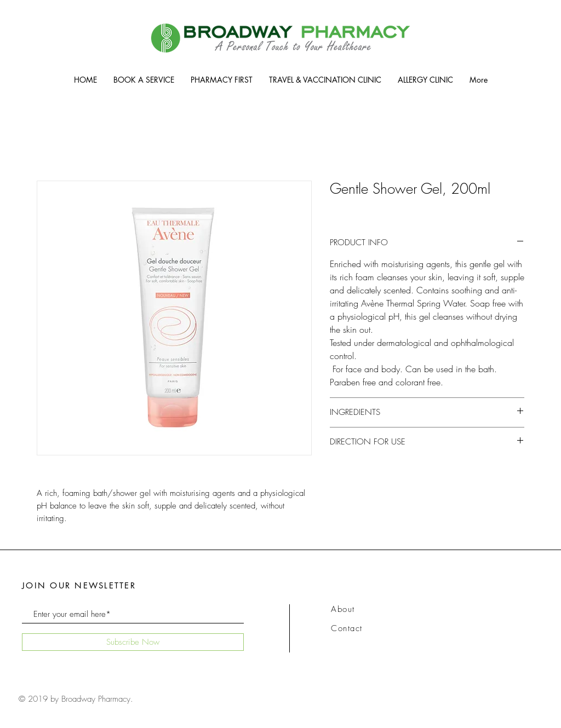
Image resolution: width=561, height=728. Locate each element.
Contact (347, 628)
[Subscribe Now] (133, 642)
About (343, 609)
